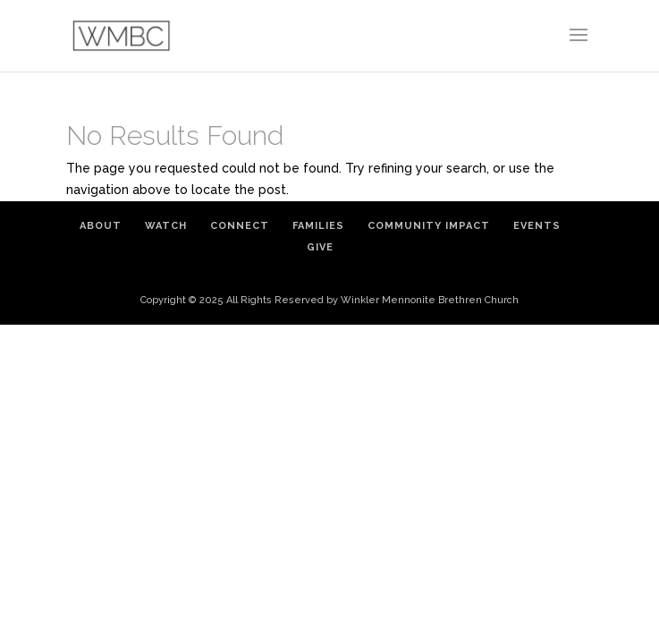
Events (537, 226)
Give (320, 247)
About (101, 226)
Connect (240, 226)
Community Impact (429, 226)
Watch (166, 226)
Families (318, 226)
